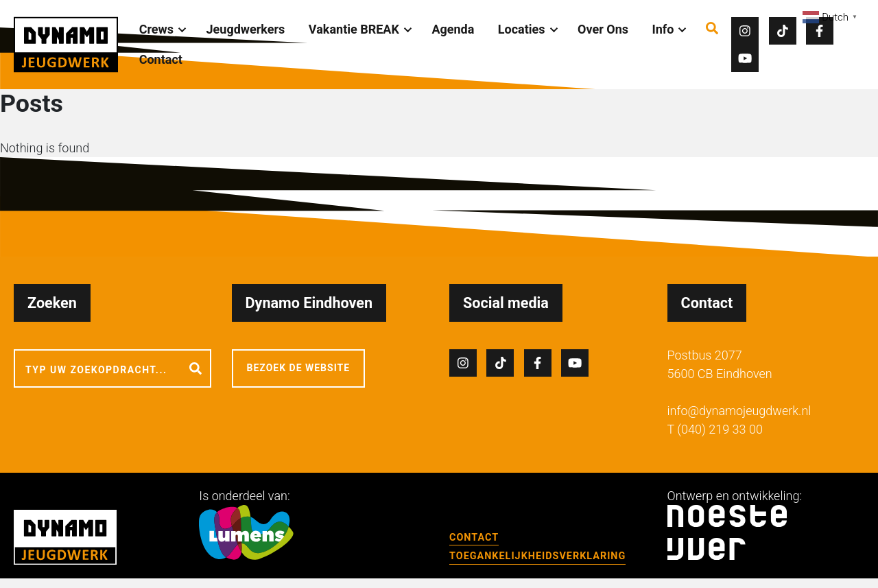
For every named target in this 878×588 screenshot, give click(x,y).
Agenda (453, 29)
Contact (161, 59)
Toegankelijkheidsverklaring (537, 556)
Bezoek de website (299, 368)
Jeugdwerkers (246, 29)
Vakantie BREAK (354, 29)
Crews (156, 29)
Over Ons (603, 29)
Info (663, 29)
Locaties (522, 29)
